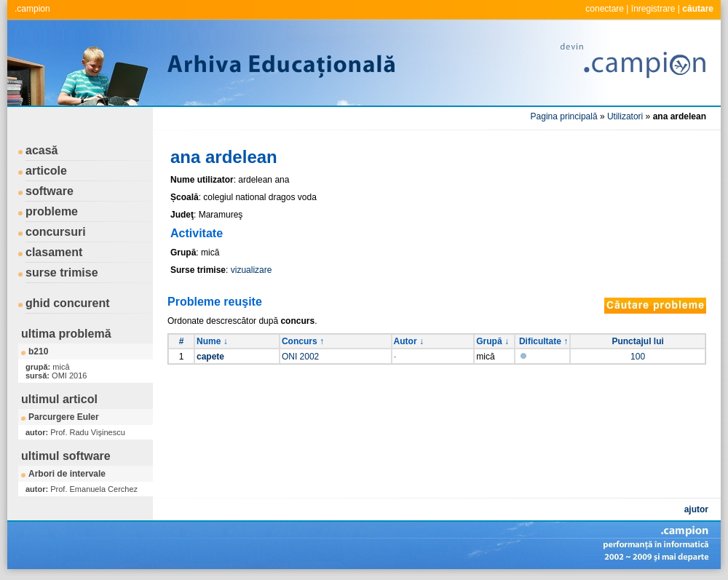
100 (638, 357)
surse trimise (62, 273)
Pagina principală (564, 116)
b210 (38, 351)
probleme (52, 211)
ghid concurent (68, 303)
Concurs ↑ (303, 341)
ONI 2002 (300, 357)
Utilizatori (625, 116)
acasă (42, 150)
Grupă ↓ (492, 341)
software (50, 191)
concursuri (56, 232)
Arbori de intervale (67, 474)
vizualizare (252, 270)
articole (46, 171)
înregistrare (653, 9)
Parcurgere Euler (64, 417)
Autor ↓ (409, 341)
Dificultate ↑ (543, 341)
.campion (32, 9)
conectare (605, 9)
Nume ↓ (212, 341)
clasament (54, 252)
